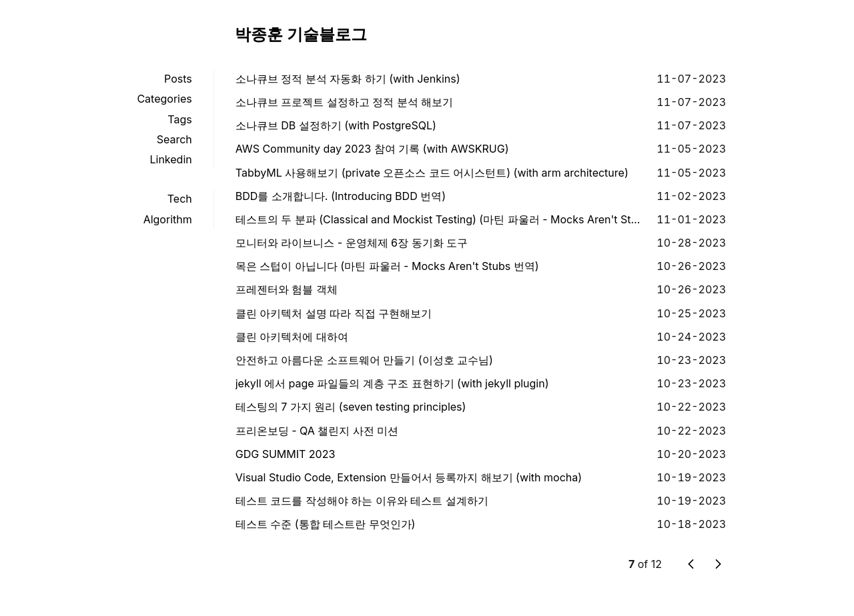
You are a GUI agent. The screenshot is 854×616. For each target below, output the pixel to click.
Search (174, 139)
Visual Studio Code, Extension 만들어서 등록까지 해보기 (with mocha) (409, 477)
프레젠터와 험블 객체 (287, 289)
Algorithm (168, 219)
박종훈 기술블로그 (301, 34)
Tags (179, 119)
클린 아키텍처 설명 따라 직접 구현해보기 (334, 313)
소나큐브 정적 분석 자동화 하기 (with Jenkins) (348, 79)
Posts (178, 79)
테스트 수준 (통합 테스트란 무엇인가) (326, 524)
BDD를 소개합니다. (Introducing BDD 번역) (341, 196)
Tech (180, 199)
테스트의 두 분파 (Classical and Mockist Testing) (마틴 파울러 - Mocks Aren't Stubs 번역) (441, 219)
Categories (164, 99)
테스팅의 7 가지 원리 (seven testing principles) (351, 407)
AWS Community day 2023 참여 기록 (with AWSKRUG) (372, 149)
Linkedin (170, 159)
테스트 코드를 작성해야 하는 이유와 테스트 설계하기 (362, 501)
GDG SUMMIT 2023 (286, 454)
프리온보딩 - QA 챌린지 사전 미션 (317, 431)
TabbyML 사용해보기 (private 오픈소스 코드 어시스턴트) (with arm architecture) (432, 173)
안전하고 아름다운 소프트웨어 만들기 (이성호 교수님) (364, 360)
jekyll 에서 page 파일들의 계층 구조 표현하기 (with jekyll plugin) (392, 383)
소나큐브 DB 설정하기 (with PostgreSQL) (336, 125)
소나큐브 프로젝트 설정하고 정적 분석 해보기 (345, 102)
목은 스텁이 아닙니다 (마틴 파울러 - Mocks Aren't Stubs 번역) (387, 266)
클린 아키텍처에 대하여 (292, 337)
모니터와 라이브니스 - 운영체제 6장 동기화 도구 (352, 243)
